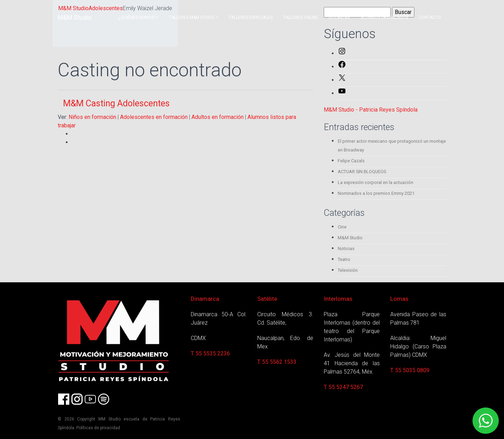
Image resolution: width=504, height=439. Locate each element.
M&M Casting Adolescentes (116, 103)
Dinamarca (205, 299)
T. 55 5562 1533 (277, 362)
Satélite (267, 299)
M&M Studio (75, 17)
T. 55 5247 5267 (343, 387)
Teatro (344, 259)
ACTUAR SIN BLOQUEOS (362, 172)
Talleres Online (301, 17)
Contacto (430, 17)
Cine (342, 227)
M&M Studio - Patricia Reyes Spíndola (371, 110)
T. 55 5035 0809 (410, 370)
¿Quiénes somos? (137, 17)
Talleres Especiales (251, 17)
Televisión (348, 270)
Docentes (339, 17)
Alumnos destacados (384, 17)
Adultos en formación (218, 117)
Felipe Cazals (351, 161)
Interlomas (338, 299)
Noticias (346, 249)
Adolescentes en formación (154, 117)
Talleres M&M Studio (192, 17)
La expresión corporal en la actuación (376, 182)
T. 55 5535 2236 (210, 353)
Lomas (399, 299)
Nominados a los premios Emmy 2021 (376, 193)
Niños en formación (92, 117)
